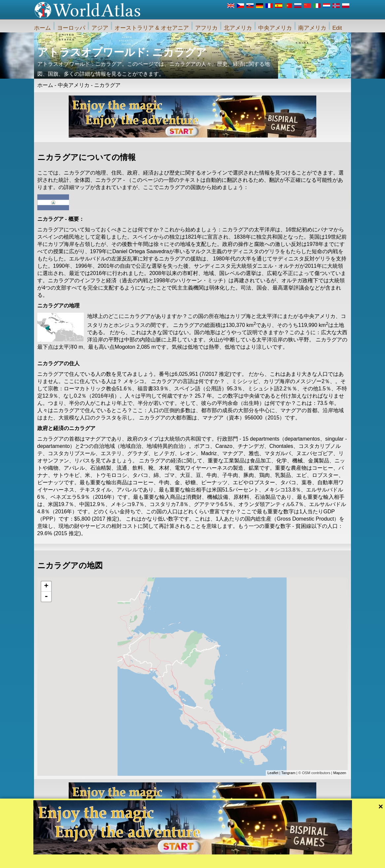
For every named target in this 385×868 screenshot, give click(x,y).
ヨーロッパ (71, 28)
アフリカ (206, 28)
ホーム (42, 28)
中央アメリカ (275, 28)
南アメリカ (312, 28)
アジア (100, 28)
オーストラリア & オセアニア (152, 28)
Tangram (288, 773)
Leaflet (273, 773)
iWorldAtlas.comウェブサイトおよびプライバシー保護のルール (232, 860)
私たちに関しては (157, 860)
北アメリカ (238, 28)
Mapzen (340, 773)
